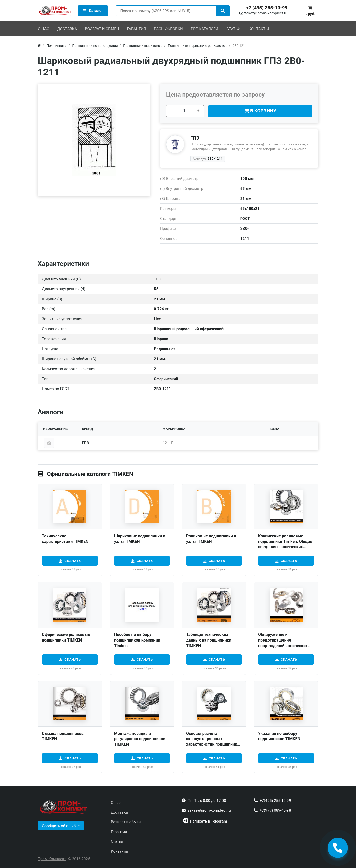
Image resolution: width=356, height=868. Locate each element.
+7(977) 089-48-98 (275, 810)
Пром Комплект (52, 859)
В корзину (260, 111)
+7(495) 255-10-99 (275, 801)
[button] (61, 826)
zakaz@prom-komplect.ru (263, 13)
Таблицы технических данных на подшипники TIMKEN (209, 640)
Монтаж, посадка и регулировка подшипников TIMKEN (140, 739)
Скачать (73, 561)
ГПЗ (195, 138)
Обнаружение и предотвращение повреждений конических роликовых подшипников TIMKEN (283, 645)
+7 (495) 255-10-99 (267, 8)
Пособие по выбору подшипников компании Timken (137, 640)
